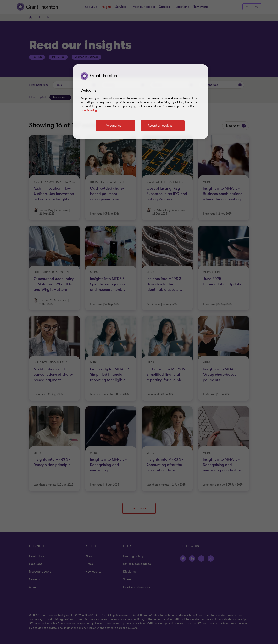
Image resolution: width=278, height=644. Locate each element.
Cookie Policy (89, 110)
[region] (140, 102)
